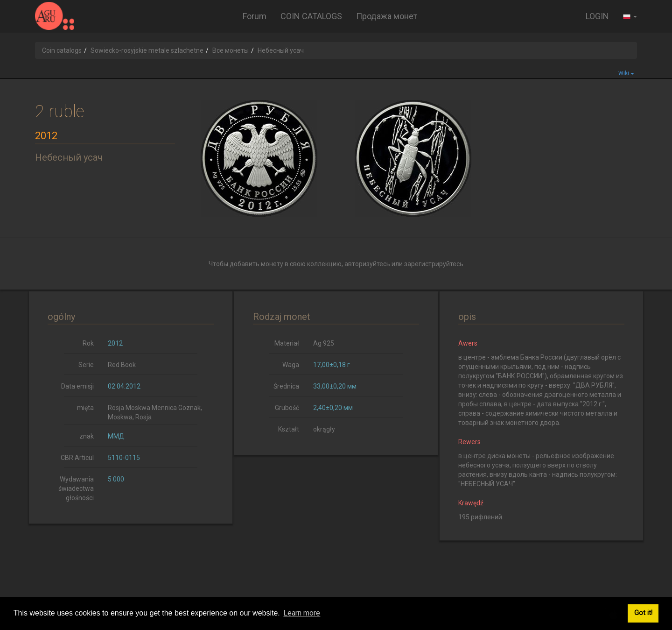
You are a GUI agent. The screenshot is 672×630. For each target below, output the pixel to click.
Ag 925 (324, 343)
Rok (88, 343)
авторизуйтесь (367, 264)
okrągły (324, 429)
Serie (86, 365)
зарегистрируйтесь (434, 264)
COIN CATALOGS (311, 16)
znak (87, 436)
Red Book (122, 365)
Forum (255, 16)
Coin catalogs (62, 50)
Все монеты (231, 50)
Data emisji (77, 386)
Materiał (287, 343)
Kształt (289, 429)
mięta (85, 408)
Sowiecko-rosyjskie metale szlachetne (147, 50)
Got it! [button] (643, 613)
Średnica (286, 386)
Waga (291, 365)
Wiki (626, 73)
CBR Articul (77, 458)
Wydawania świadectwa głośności (76, 488)
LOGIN (597, 16)
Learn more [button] (302, 613)
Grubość (287, 408)
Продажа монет (387, 16)
